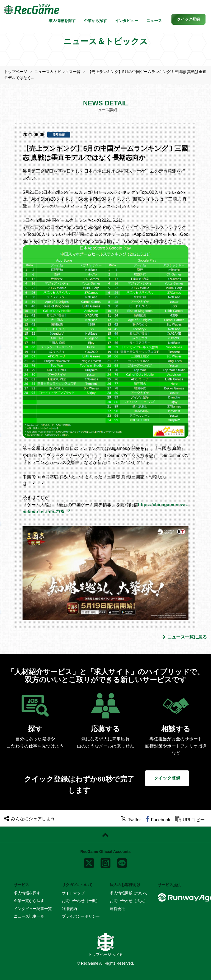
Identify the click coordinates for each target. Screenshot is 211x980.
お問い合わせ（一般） (81, 901)
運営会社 (117, 909)
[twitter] (131, 820)
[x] (89, 862)
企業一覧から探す (29, 901)
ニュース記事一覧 (29, 916)
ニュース (154, 21)
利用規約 (69, 909)
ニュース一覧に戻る (185, 637)
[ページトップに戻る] (105, 835)
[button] (188, 19)
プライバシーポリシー (81, 916)
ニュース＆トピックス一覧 (57, 72)
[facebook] (158, 820)
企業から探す (95, 21)
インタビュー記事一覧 (33, 909)
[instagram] (105, 862)
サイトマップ (73, 893)
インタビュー (127, 21)
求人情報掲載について (129, 893)
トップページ (16, 72)
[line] (122, 862)
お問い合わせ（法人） (129, 901)
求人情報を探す (62, 21)
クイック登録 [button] (167, 778)
